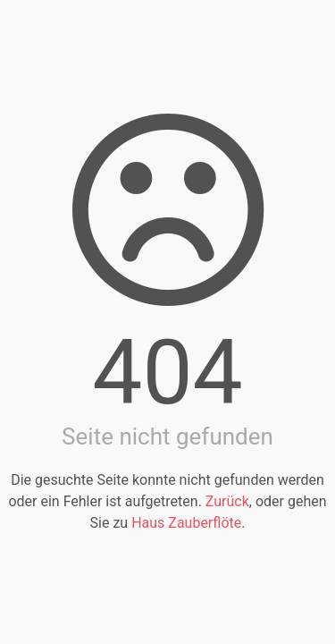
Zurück (227, 501)
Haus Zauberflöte (186, 523)
